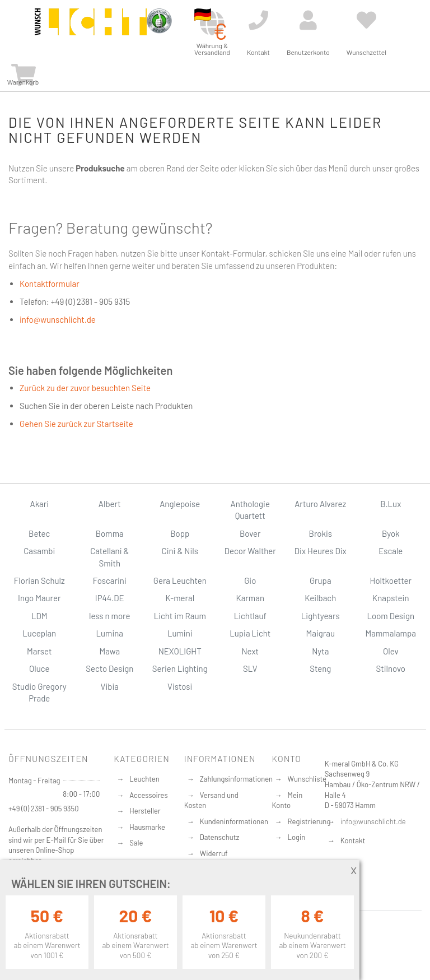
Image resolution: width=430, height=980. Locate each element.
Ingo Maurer (39, 598)
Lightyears (321, 616)
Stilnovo (391, 668)
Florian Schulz (39, 580)
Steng (320, 668)
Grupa (321, 580)
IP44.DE (110, 598)
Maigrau (321, 633)
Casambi (39, 551)
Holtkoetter (391, 580)
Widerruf (214, 853)
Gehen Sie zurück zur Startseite (76, 424)
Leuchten (144, 779)
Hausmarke (147, 827)
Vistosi (180, 686)
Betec (39, 533)
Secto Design (109, 668)
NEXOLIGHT (180, 651)
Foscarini (110, 580)
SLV (250, 668)
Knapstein (391, 598)
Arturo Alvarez (320, 504)
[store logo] (91, 29)
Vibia (110, 686)
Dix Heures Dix (321, 551)
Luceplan (39, 633)
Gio (250, 580)
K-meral (180, 598)
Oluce (39, 668)
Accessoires (148, 795)
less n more (109, 616)
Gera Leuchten (180, 580)
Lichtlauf (250, 616)
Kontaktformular (50, 284)
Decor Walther (250, 551)
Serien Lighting (180, 668)
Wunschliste (307, 779)
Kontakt (353, 840)
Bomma (110, 533)
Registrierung (309, 821)
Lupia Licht (250, 633)
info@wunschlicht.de (58, 319)
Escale (391, 551)
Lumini (180, 633)
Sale (136, 843)
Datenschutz (220, 837)
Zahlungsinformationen (236, 779)
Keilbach (320, 598)
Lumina (109, 633)
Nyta (320, 651)
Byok (391, 533)
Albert (110, 504)
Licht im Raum (180, 616)
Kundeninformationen (234, 821)
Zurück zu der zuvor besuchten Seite (85, 388)
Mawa (109, 651)
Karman (250, 598)
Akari (39, 504)
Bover (250, 533)
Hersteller (145, 811)
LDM (39, 616)
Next (250, 651)
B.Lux (391, 504)
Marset (39, 651)
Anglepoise (180, 504)
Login (297, 837)
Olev (391, 651)
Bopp (180, 533)
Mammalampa (391, 633)
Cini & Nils (180, 551)
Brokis (320, 533)
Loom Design (391, 616)
